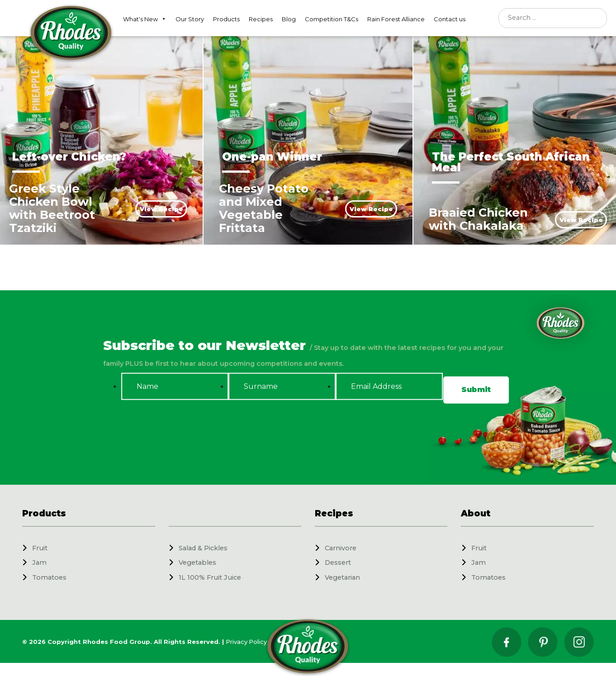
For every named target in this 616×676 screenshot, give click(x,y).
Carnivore (341, 548)
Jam (39, 563)
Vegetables (197, 563)
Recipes (261, 19)
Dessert (338, 563)
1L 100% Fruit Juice (210, 577)
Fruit (40, 548)
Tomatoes (49, 577)
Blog (289, 19)
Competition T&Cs (332, 19)
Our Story (190, 19)
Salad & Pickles (203, 548)
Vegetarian (342, 577)
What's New (145, 19)
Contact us (450, 19)
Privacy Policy (246, 642)
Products (226, 19)
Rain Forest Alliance (396, 19)
